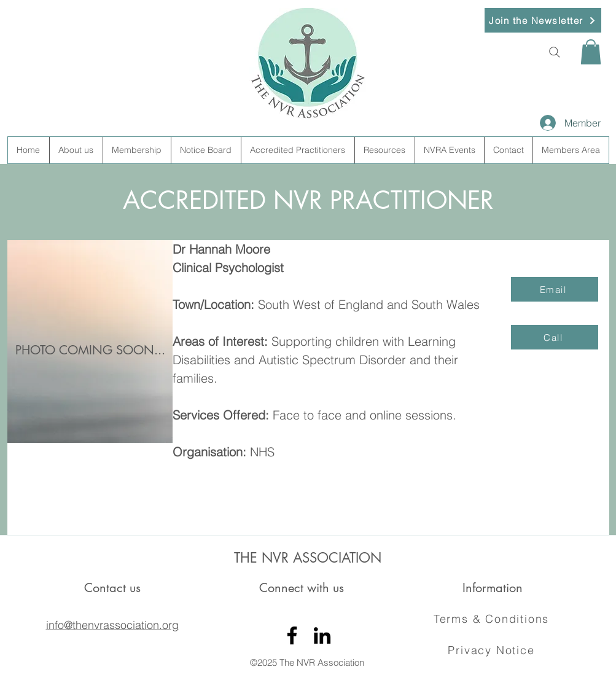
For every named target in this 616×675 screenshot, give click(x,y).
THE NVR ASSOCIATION (308, 558)
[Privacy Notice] (493, 650)
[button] (543, 20)
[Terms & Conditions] (493, 618)
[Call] (555, 337)
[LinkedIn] (322, 635)
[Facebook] (292, 635)
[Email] (555, 289)
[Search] (555, 52)
